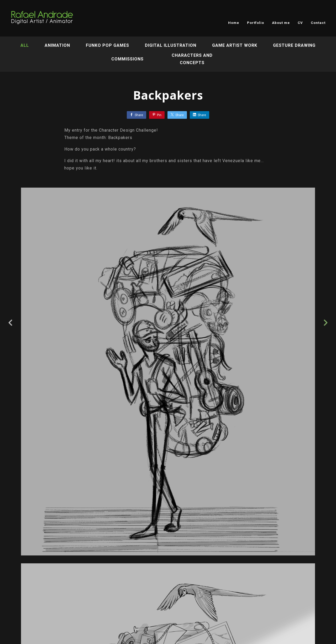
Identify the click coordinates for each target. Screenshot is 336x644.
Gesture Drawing (294, 45)
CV (300, 23)
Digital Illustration (171, 45)
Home (234, 23)
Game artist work (235, 45)
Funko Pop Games (107, 45)
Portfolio (256, 23)
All (25, 45)
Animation (57, 45)
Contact (318, 23)
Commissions (127, 59)
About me (281, 23)
